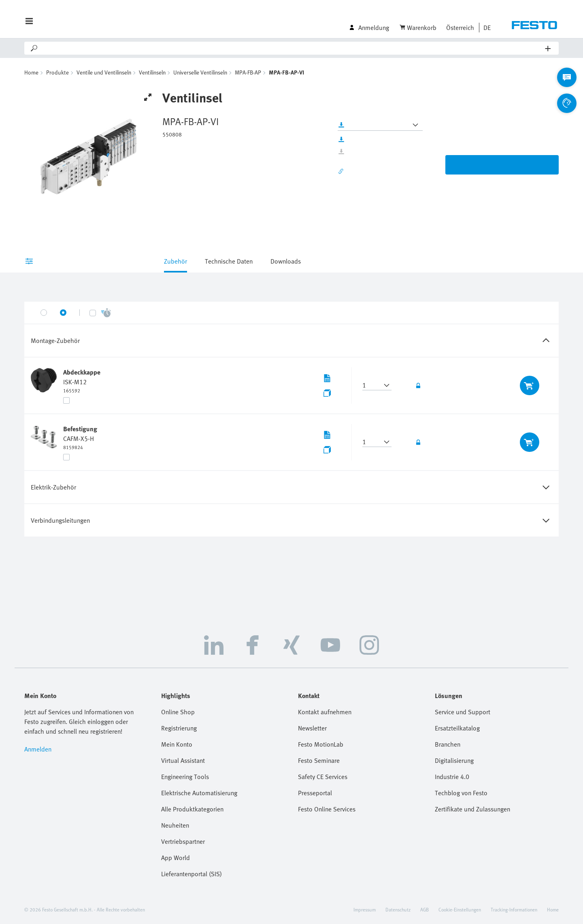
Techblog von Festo (461, 793)
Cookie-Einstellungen (460, 909)
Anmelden (38, 749)
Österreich (460, 28)
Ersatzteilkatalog (457, 728)
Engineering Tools (185, 777)
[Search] (292, 48)
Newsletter (312, 728)
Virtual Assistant (183, 760)
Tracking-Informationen (514, 909)
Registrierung (179, 728)
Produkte (57, 72)
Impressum (365, 909)
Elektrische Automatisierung (199, 793)
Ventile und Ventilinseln (104, 72)
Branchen (448, 744)
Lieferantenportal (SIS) (191, 874)
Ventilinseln (152, 72)
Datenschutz (398, 909)
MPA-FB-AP (248, 72)
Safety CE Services (323, 777)
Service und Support (463, 712)
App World (176, 858)
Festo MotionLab (321, 744)
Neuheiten (175, 825)
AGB (424, 909)
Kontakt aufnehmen (325, 712)
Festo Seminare (319, 760)
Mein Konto (177, 744)
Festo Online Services (327, 809)
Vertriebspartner (183, 841)
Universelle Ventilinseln (200, 72)
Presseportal (315, 793)
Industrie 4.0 (452, 777)
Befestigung (80, 429)
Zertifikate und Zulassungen (472, 809)
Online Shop (178, 712)
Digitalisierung (454, 760)
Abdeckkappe (82, 372)
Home (31, 72)
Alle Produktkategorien (192, 809)
